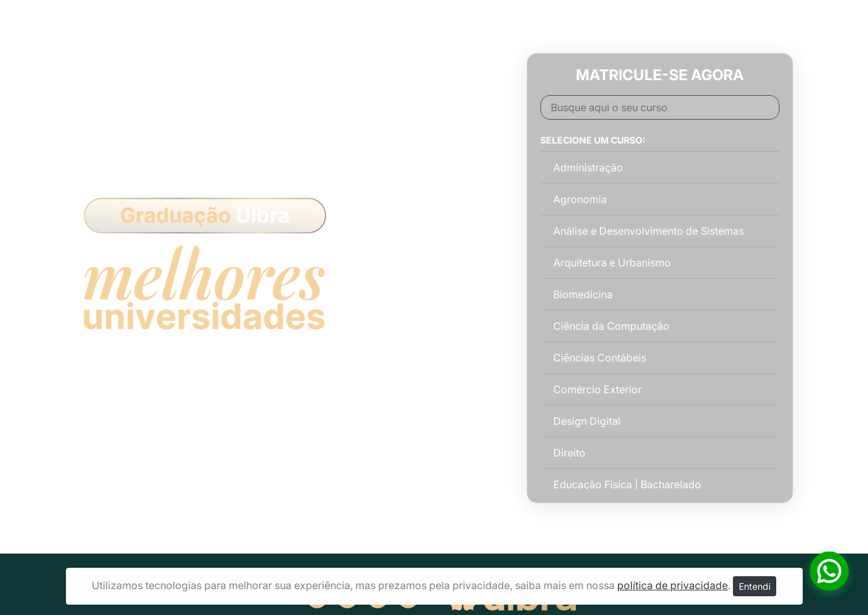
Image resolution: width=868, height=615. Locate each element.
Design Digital (587, 421)
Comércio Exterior (598, 389)
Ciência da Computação (611, 326)
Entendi (755, 586)
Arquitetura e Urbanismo (612, 263)
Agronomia (580, 199)
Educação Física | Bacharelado (627, 484)
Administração (588, 167)
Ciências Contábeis (600, 358)
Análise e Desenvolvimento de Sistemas (649, 231)
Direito (569, 453)
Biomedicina (583, 294)
